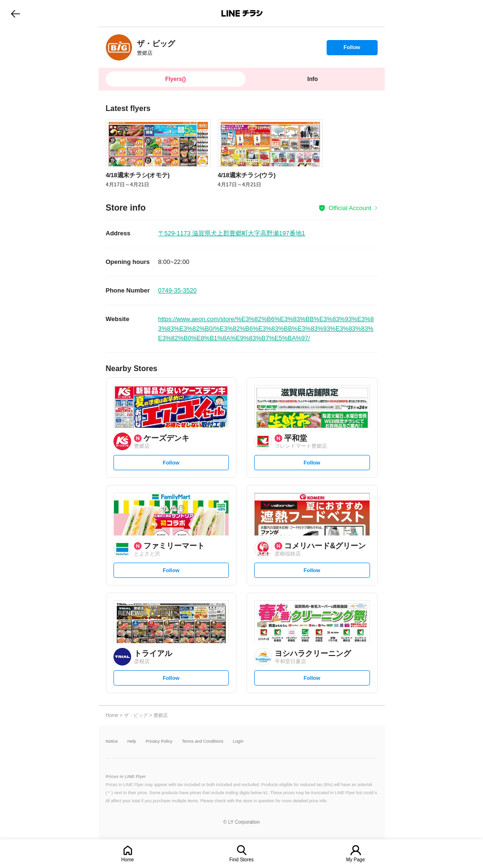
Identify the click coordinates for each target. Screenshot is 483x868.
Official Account (350, 208)
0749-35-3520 (178, 290)
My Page (355, 860)
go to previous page (15, 13)
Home (128, 860)
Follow (352, 50)
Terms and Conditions (203, 742)
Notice (112, 742)
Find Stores (241, 860)
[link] (119, 47)
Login (238, 742)
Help (132, 742)
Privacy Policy (159, 742)
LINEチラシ (242, 13)
